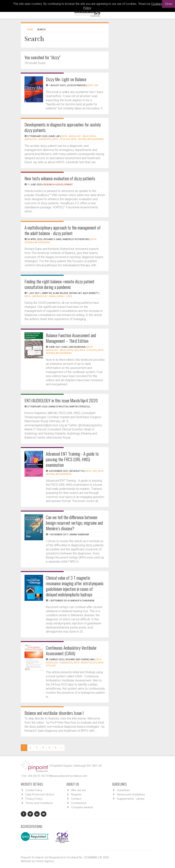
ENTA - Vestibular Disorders (87, 139)
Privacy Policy (34, 799)
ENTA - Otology (61, 139)
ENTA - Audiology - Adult (75, 136)
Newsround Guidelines (131, 794)
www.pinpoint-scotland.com (70, 776)
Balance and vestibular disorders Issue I (54, 713)
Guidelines (123, 790)
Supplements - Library (131, 799)
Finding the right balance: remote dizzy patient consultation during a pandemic (59, 284)
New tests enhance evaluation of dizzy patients (60, 178)
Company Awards (82, 807)
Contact (76, 799)
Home (30, 30)
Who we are (78, 790)
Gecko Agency (45, 861)
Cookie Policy (34, 790)
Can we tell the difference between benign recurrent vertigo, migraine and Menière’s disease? (74, 523)
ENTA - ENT (93, 85)
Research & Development (58, 185)
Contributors (79, 803)
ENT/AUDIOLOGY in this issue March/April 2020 (61, 400)
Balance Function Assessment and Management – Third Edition (71, 338)
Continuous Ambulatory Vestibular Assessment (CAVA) (71, 650)
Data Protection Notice (40, 794)
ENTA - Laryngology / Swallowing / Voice (48, 296)
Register (76, 794)
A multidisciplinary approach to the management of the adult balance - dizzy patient (63, 230)
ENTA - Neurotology (85, 663)
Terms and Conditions (39, 803)
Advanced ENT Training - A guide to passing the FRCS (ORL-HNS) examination (72, 459)
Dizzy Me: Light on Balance (66, 79)
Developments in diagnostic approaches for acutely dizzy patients (63, 127)
